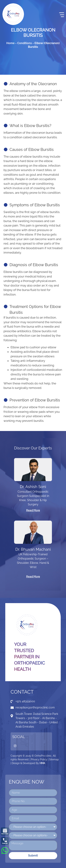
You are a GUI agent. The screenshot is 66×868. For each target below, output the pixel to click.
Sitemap (54, 759)
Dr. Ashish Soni (33, 487)
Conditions (25, 43)
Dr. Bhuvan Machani (33, 549)
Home (10, 43)
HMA (42, 763)
